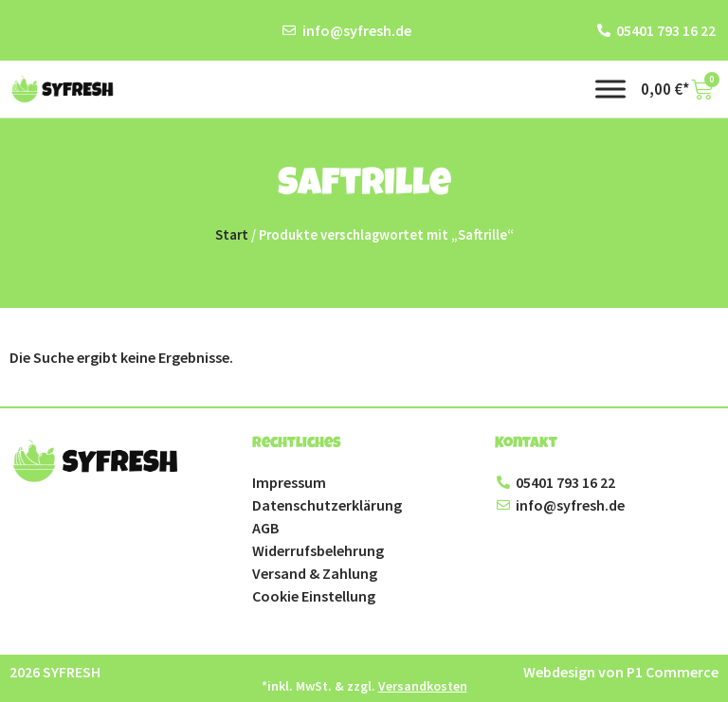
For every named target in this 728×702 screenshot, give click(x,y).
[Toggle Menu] (610, 89)
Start (232, 235)
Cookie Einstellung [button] (314, 596)
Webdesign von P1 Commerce (621, 672)
